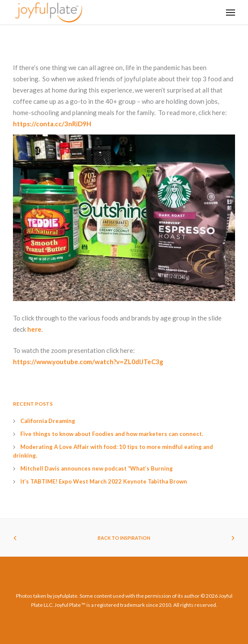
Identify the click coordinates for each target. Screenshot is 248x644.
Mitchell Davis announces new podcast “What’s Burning (97, 468)
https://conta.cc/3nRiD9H (52, 124)
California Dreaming (48, 421)
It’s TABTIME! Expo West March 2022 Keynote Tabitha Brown (104, 481)
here (34, 329)
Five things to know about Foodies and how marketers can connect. (112, 434)
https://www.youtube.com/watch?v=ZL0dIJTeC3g (88, 362)
